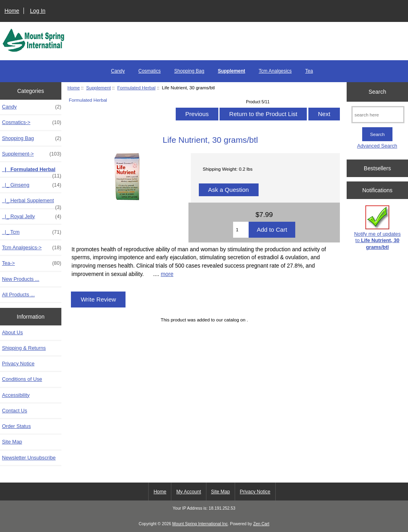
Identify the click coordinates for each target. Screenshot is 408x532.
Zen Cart (261, 524)
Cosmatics (149, 71)
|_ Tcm (32, 232)
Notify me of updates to (378, 228)
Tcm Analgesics (275, 71)
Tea (309, 71)
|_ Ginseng (32, 185)
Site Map (12, 442)
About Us (12, 332)
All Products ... (18, 295)
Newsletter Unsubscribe (29, 458)
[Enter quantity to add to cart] (241, 230)
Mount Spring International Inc (200, 524)
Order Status (16, 426)
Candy (118, 71)
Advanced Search (377, 146)
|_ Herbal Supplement (32, 203)
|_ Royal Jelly (32, 217)
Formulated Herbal (136, 88)
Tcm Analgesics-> (32, 248)
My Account (188, 492)
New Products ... (21, 279)
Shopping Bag (189, 71)
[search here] (378, 115)
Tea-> (32, 263)
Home (12, 11)
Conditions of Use (22, 379)
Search (377, 92)
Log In (38, 11)
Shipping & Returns (24, 348)
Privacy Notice (18, 364)
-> (32, 154)
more (167, 274)
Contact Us (15, 411)
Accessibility (16, 395)
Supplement (98, 88)
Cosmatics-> (32, 122)
